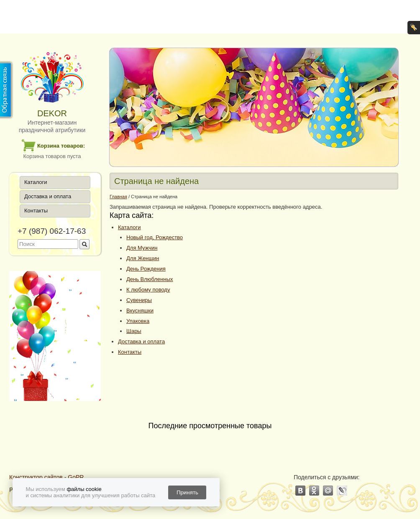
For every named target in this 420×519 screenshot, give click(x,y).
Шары (134, 331)
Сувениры (139, 300)
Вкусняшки (140, 311)
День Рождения (146, 269)
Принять (187, 492)
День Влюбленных (150, 279)
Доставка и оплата (48, 196)
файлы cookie (84, 489)
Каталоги (36, 182)
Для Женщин (143, 258)
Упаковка (138, 321)
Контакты (36, 211)
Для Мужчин (142, 248)
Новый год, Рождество (155, 237)
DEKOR (52, 113)
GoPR (76, 477)
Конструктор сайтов (36, 477)
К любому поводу (148, 290)
